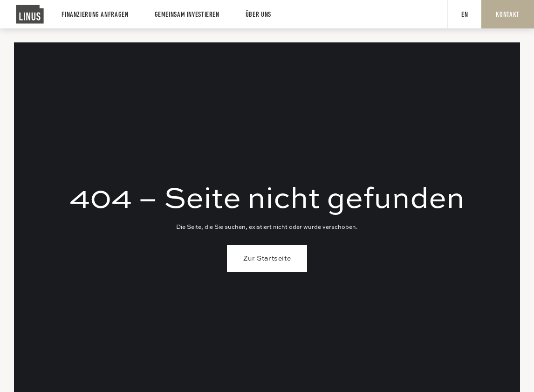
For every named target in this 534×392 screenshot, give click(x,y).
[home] (30, 14)
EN (465, 15)
